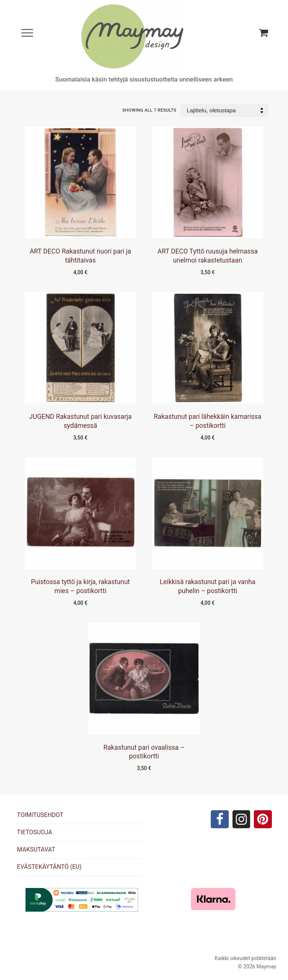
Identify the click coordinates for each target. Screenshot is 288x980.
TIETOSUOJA (34, 832)
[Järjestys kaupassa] (224, 111)
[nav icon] (27, 33)
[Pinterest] (263, 819)
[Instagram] (241, 819)
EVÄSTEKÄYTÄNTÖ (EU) (49, 867)
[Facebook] (220, 819)
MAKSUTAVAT (36, 849)
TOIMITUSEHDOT (40, 815)
